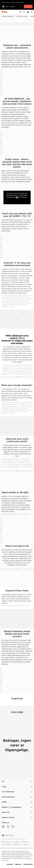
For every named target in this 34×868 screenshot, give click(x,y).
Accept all (10, 864)
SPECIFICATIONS (22, 16)
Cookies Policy (25, 842)
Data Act (26, 844)
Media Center (18, 844)
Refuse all (18, 864)
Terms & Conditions (7, 844)
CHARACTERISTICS (8, 16)
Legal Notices (5, 842)
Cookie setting (28, 864)
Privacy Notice (15, 842)
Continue (28, 7)
